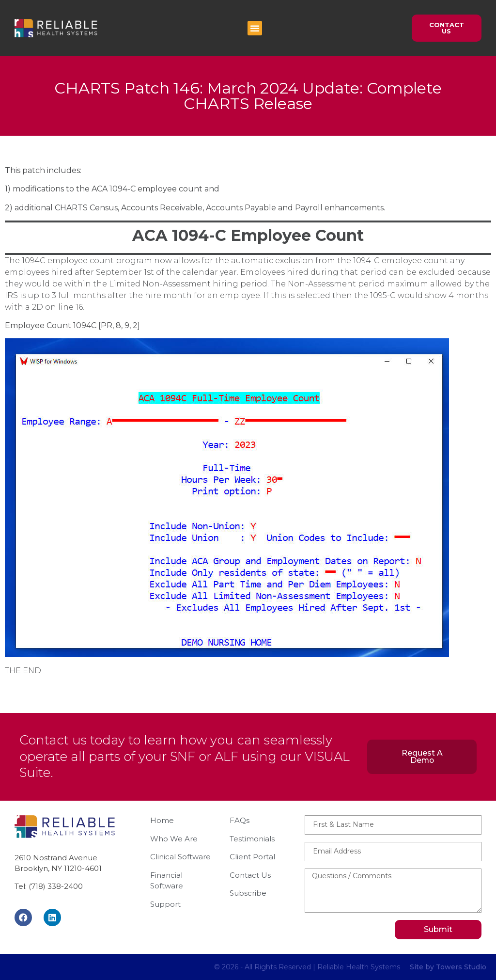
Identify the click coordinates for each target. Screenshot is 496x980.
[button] (255, 28)
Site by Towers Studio (448, 967)
